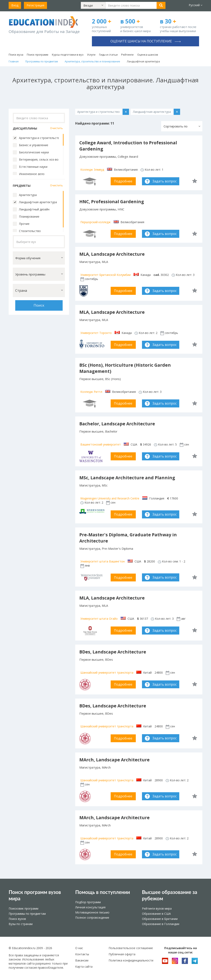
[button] (93, 5)
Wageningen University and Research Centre (110, 498)
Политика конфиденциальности (131, 960)
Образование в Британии (160, 919)
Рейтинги (127, 55)
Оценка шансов (148, 55)
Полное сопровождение (92, 918)
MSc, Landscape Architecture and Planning (127, 478)
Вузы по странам (21, 924)
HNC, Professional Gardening (112, 202)
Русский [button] (196, 5)
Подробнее (123, 181)
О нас (79, 948)
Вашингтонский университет (101, 444)
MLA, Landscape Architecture (112, 254)
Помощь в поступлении (103, 892)
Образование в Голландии (161, 924)
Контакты (82, 954)
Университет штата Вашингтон (103, 561)
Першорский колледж (96, 222)
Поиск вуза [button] (16, 55)
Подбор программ (88, 902)
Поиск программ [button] (38, 55)
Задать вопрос (165, 181)
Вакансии (82, 960)
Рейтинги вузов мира (157, 908)
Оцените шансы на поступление (146, 41)
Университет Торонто (96, 333)
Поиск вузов (17, 919)
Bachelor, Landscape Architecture (117, 424)
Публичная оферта (122, 954)
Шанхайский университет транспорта (107, 673)
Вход (15, 5)
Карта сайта (84, 967)
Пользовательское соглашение (131, 948)
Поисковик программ (23, 908)
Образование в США (156, 914)
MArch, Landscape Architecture (114, 760)
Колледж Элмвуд (92, 170)
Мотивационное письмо (92, 912)
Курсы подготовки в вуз (68, 55)
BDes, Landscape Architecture (113, 652)
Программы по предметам (27, 914)
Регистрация (35, 5)
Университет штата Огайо (99, 619)
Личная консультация (90, 907)
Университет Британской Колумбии (105, 275)
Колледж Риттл (91, 392)
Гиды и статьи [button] (108, 55)
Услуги (91, 55)
